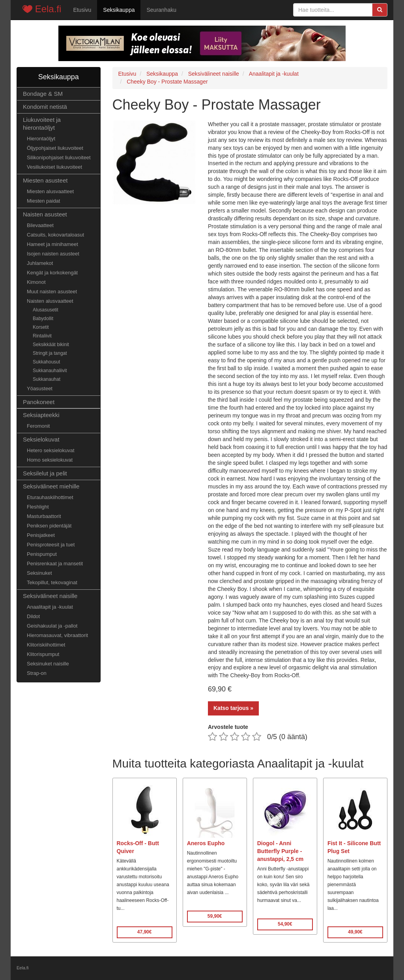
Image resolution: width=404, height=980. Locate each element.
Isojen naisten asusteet (53, 254)
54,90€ (285, 924)
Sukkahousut (46, 362)
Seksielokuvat (41, 439)
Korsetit (41, 327)
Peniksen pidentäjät (49, 526)
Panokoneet (39, 402)
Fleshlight (38, 507)
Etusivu (82, 10)
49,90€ (355, 932)
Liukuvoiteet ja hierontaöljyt (42, 124)
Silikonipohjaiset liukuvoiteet (59, 157)
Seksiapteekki (41, 415)
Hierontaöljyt (41, 139)
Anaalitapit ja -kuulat (50, 607)
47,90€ (145, 932)
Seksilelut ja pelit (45, 473)
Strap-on (37, 673)
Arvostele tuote (228, 727)
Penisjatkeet (41, 535)
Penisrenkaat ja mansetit (55, 564)
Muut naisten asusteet (52, 292)
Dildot (33, 616)
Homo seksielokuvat (50, 460)
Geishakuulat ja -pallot (52, 626)
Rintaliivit (42, 336)
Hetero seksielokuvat (51, 450)
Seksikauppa (119, 10)
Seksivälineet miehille (51, 486)
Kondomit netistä (45, 107)
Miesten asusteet (45, 180)
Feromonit (38, 426)
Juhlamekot (40, 263)
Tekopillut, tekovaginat (52, 582)
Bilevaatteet (40, 225)
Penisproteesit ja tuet (51, 545)
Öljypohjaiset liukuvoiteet (55, 148)
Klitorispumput (43, 654)
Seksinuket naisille (48, 664)
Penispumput (42, 554)
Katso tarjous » (233, 708)
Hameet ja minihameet (52, 244)
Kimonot (36, 282)
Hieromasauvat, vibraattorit (57, 635)
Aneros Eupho (206, 843)
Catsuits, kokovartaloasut (55, 235)
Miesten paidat (43, 201)
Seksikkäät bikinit (51, 345)
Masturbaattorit (44, 516)
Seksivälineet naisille (50, 596)
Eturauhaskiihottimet (50, 497)
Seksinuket (39, 573)
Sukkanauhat (47, 379)
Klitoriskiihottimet (46, 645)
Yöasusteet (40, 388)
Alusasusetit (46, 310)
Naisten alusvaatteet (50, 301)
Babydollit (43, 319)
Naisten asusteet (45, 214)
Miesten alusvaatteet (50, 191)
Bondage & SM (43, 94)
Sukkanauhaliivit (50, 371)
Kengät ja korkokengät (52, 273)
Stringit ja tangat (50, 353)
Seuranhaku (161, 10)
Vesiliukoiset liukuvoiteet (54, 167)
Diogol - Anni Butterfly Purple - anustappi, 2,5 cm (280, 851)
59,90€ (215, 916)
